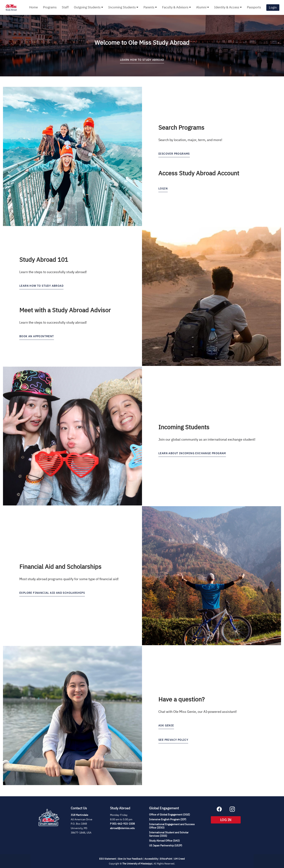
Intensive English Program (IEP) (168, 819)
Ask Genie (166, 725)
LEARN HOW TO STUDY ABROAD (142, 60)
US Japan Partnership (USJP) (166, 845)
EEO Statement (108, 859)
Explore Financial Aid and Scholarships (52, 593)
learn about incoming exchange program (192, 453)
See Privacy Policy (173, 740)
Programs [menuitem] (50, 7)
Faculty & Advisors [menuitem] (177, 7)
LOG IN (230, 820)
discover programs (174, 154)
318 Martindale (79, 815)
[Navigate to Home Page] (11, 7)
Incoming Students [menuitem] (123, 7)
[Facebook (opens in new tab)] (219, 811)
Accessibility (151, 859)
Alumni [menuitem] (203, 7)
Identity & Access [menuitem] (228, 7)
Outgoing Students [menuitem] (88, 7)
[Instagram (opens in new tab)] (232, 811)
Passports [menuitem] (254, 7)
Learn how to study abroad (41, 286)
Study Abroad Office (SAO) (164, 841)
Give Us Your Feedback (130, 859)
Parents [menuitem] (150, 7)
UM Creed (179, 859)
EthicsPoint (166, 859)
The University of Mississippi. (138, 864)
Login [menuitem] (273, 7)
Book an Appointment (37, 336)
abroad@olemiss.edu (122, 828)
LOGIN (163, 189)
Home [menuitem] (33, 7)
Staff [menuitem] (65, 7)
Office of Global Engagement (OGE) (170, 815)
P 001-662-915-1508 (122, 824)
